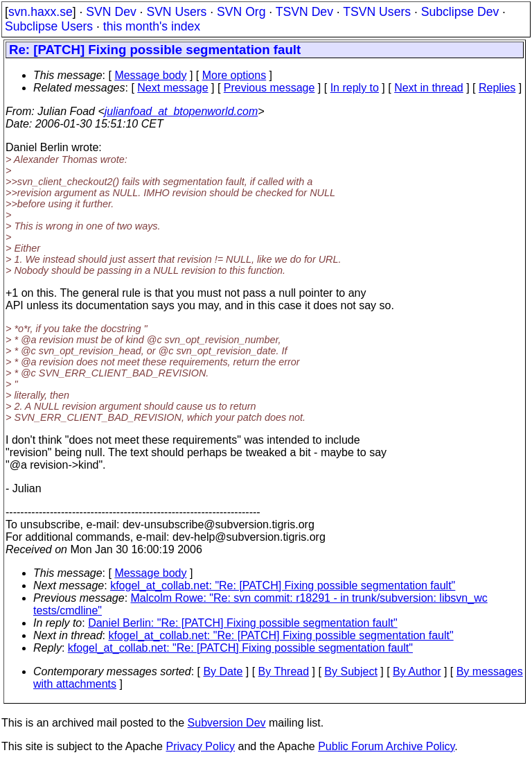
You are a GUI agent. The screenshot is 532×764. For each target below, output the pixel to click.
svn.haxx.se (41, 12)
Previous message (269, 88)
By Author (417, 671)
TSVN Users (377, 12)
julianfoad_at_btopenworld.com (181, 111)
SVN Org (241, 12)
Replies (497, 88)
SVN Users (176, 12)
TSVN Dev (304, 12)
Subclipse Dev (460, 12)
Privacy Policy (200, 746)
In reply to (355, 88)
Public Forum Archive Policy (386, 746)
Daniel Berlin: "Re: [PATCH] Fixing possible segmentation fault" (243, 623)
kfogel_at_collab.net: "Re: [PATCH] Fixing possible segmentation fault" (283, 585)
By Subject (351, 671)
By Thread (284, 671)
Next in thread (429, 88)
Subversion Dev (227, 723)
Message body (150, 75)
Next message (172, 88)
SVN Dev (111, 12)
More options (234, 75)
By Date (223, 671)
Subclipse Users (49, 26)
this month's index (152, 26)
